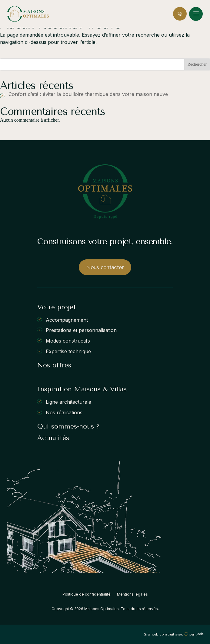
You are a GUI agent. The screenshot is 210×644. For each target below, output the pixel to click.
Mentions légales (132, 594)
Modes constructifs (68, 341)
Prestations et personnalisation (81, 330)
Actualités (53, 438)
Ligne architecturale (68, 402)
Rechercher (197, 64)
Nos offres (54, 365)
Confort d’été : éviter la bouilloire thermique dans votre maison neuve (88, 94)
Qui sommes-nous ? (68, 426)
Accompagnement (67, 320)
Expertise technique (68, 351)
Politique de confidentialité (87, 594)
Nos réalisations (64, 412)
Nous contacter (105, 267)
